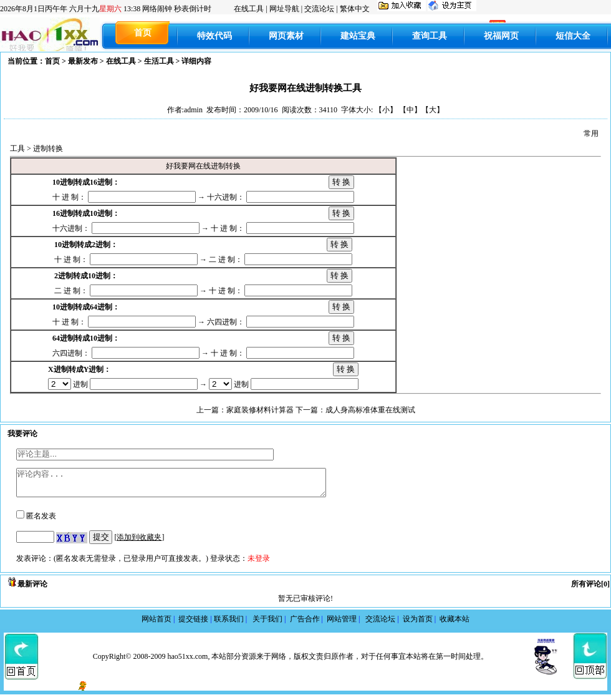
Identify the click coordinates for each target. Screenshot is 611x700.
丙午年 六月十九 (70, 9)
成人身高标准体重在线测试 (370, 410)
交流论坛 (319, 9)
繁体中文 (355, 9)
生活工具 (159, 61)
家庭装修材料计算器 (260, 410)
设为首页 (421, 625)
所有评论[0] (590, 590)
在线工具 (249, 9)
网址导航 (284, 9)
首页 (52, 61)
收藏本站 (455, 625)
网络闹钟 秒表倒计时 (177, 9)
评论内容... (190, 485)
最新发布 (83, 61)
